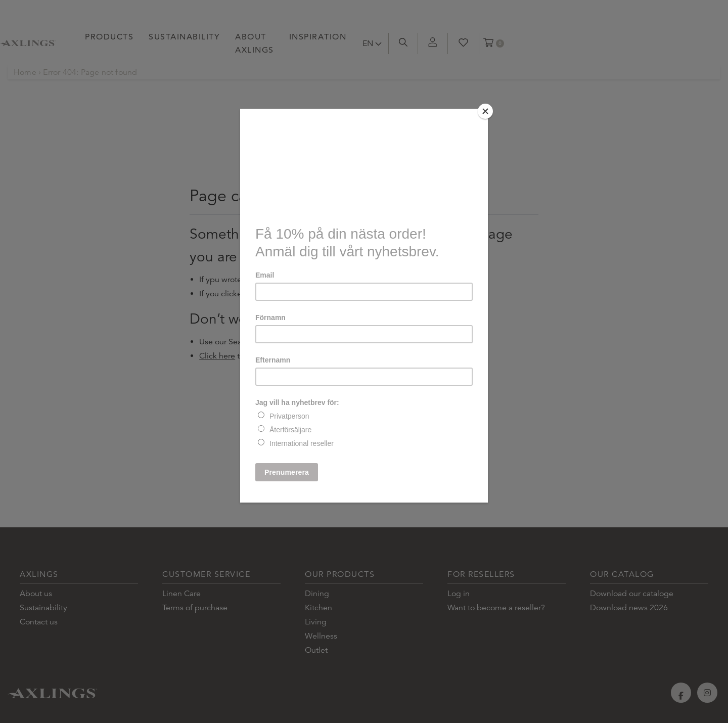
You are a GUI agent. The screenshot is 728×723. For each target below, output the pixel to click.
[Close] (485, 111)
